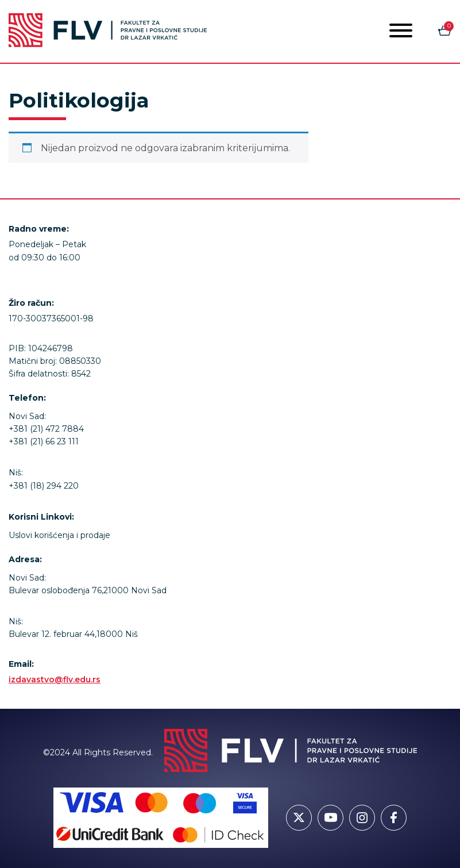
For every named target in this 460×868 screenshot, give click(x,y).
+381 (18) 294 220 (44, 486)
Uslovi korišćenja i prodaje (59, 535)
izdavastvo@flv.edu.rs (55, 679)
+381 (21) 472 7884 (46, 429)
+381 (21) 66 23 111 (44, 441)
